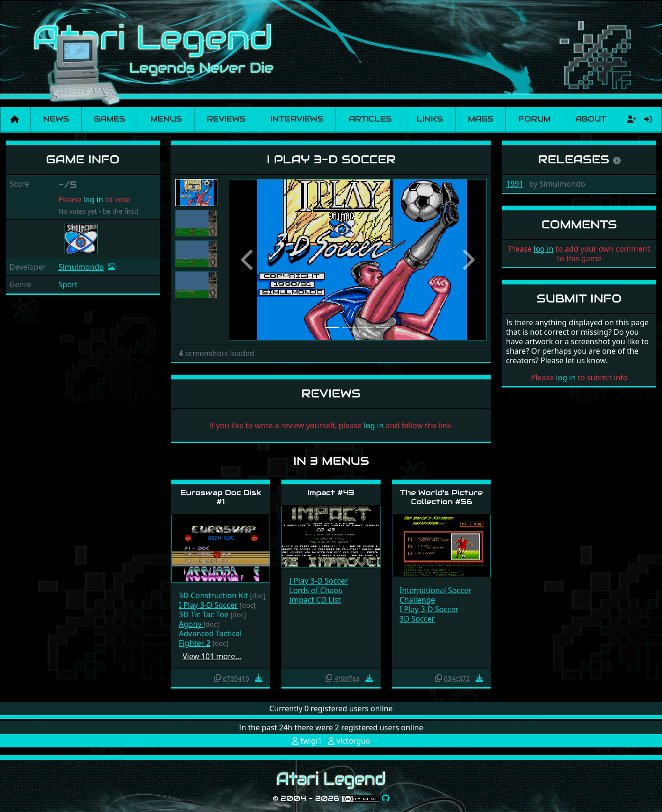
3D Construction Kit (214, 595)
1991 (515, 184)
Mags (480, 119)
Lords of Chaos (316, 590)
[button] (248, 260)
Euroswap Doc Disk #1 (221, 497)
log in (93, 199)
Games (109, 119)
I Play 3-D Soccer (208, 605)
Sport (68, 284)
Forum (535, 119)
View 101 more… (212, 656)
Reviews (226, 119)
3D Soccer (417, 619)
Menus (166, 119)
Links (430, 119)
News (56, 119)
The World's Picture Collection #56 (441, 497)
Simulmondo (81, 267)
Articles (370, 119)
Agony (191, 624)
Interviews (297, 119)
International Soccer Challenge (436, 595)
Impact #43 (331, 493)
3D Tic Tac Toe (204, 614)
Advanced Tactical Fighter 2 (210, 638)
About (591, 119)
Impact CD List (315, 600)
